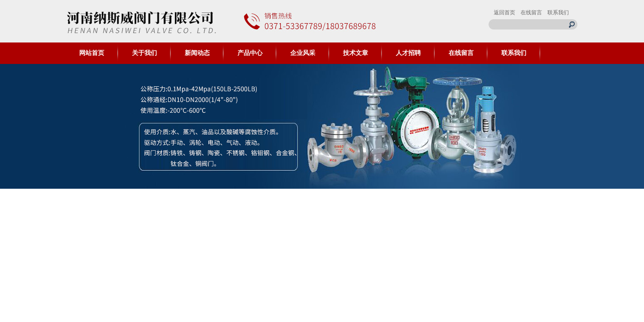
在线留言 (531, 13)
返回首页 (504, 13)
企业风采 (303, 53)
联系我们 (558, 13)
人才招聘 (408, 53)
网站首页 (92, 53)
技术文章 (356, 53)
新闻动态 (197, 53)
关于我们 (144, 53)
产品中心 (250, 53)
